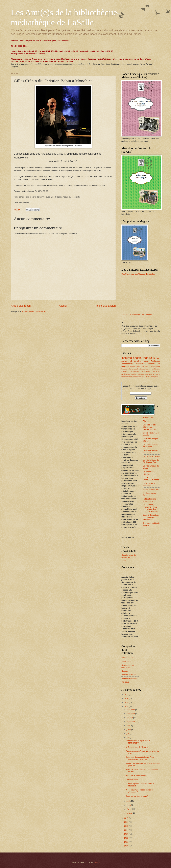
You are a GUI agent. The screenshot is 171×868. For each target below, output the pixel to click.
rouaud (135, 377)
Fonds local (126, 662)
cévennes (140, 366)
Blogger (97, 862)
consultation (146, 372)
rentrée (158, 374)
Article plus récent (21, 306)
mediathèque (126, 374)
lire (159, 364)
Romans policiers (129, 675)
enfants (147, 366)
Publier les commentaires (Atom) (36, 311)
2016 (127, 822)
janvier (129, 813)
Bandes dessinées (129, 678)
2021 (127, 695)
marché (149, 369)
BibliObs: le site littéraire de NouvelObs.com (150, 427)
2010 (127, 846)
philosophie (136, 361)
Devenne (124, 372)
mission (134, 374)
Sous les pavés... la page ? (137, 796)
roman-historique (127, 377)
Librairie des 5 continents (149, 484)
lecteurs (152, 364)
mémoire (141, 374)
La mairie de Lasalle (151, 456)
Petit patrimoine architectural (149, 500)
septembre (131, 722)
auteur (125, 361)
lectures (127, 358)
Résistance (156, 361)
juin (128, 734)
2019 (127, 702)
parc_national (150, 374)
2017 (127, 818)
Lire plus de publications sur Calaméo (137, 314)
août (129, 726)
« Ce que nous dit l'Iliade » (137, 747)
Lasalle (133, 366)
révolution (141, 377)
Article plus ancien (105, 306)
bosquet (124, 369)
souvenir (148, 377)
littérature (125, 366)
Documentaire (127, 364)
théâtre (147, 358)
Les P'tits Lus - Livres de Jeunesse (151, 479)
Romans (125, 671)
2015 (127, 826)
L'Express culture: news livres (150, 446)
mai (128, 737)
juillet (129, 730)
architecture (141, 364)
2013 (127, 834)
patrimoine (156, 369)
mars (129, 805)
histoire (157, 358)
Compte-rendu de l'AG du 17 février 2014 (129, 558)
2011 (127, 842)
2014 (127, 830)
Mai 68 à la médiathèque (136, 776)
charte (131, 369)
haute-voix (157, 372)
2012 (127, 838)
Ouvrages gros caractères (127, 666)
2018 (127, 706)
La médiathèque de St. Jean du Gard (151, 461)
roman (146, 361)
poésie (137, 358)
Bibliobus (125, 682)
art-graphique (135, 372)
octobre (130, 718)
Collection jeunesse (129, 658)
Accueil (63, 306)
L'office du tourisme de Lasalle (151, 452)
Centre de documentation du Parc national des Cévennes (140, 758)
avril (128, 801)
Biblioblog (147, 421)
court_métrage (139, 369)
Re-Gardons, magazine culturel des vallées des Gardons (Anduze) (151, 508)
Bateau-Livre (148, 417)
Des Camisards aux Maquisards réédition (138, 274)
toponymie (154, 377)
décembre (131, 710)
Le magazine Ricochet (148, 473)
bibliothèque (156, 366)
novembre (131, 714)
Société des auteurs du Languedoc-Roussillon (151, 517)
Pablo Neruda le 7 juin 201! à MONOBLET (138, 742)
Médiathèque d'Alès (151, 489)
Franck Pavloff (132, 780)
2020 (127, 698)
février (129, 809)
